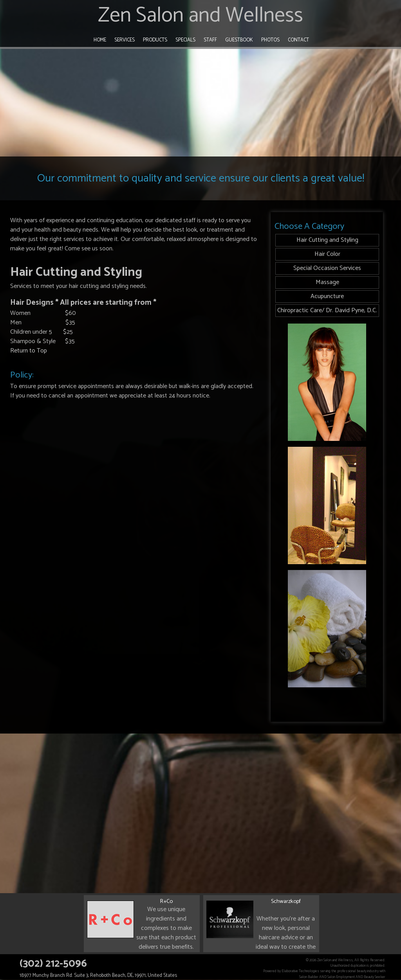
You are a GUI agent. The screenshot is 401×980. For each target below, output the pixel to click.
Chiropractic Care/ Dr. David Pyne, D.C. (327, 310)
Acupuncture (327, 296)
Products (155, 40)
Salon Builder (309, 977)
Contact (298, 40)
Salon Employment (341, 977)
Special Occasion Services (327, 268)
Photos (270, 40)
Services (125, 40)
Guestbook (239, 40)
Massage (327, 282)
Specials (185, 40)
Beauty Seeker (375, 977)
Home (100, 40)
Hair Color (327, 254)
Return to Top (29, 351)
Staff (210, 40)
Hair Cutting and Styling (327, 240)
